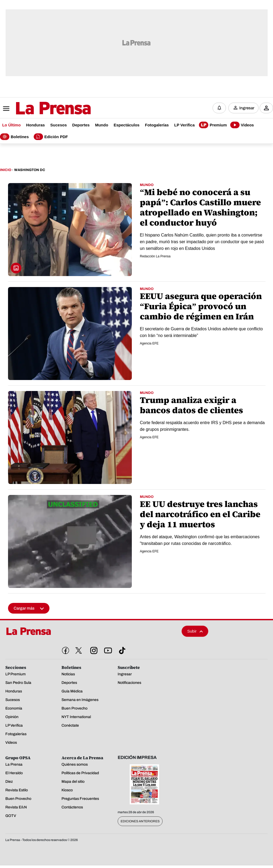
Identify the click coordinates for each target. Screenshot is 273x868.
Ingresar (247, 108)
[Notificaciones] (219, 108)
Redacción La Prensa (155, 257)
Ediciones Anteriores (140, 822)
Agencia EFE (149, 344)
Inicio (6, 170)
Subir (195, 632)
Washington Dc (30, 170)
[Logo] (40, 109)
